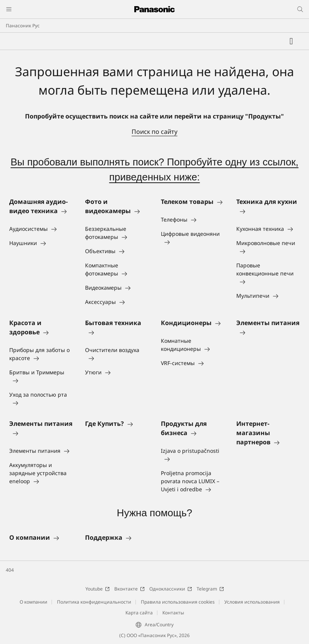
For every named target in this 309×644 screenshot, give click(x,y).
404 (10, 570)
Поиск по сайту (154, 132)
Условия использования (252, 602)
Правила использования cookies (178, 602)
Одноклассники (171, 589)
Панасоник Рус (23, 26)
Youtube (98, 589)
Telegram (210, 589)
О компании (33, 602)
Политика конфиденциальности (94, 602)
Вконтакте (129, 589)
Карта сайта (139, 613)
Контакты (173, 613)
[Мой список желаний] (291, 41)
